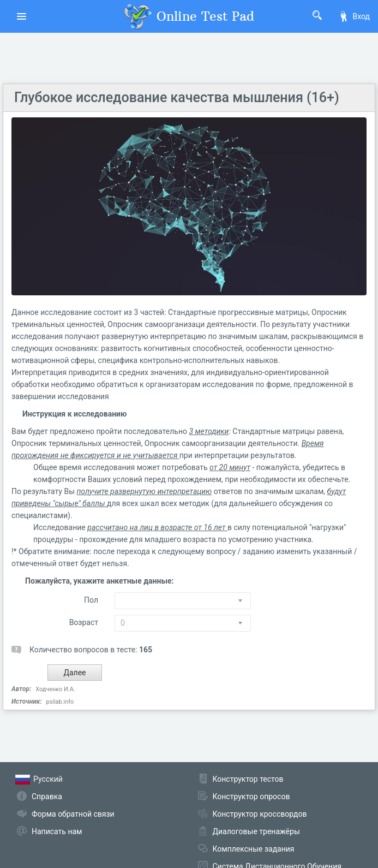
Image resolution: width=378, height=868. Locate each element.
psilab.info (60, 702)
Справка (47, 796)
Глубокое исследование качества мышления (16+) (177, 97)
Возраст (84, 622)
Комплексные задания (254, 849)
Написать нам (57, 831)
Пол (91, 600)
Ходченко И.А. (55, 689)
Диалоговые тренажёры (256, 831)
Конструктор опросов (251, 796)
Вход (354, 16)
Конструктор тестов (248, 779)
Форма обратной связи (73, 814)
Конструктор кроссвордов (260, 814)
